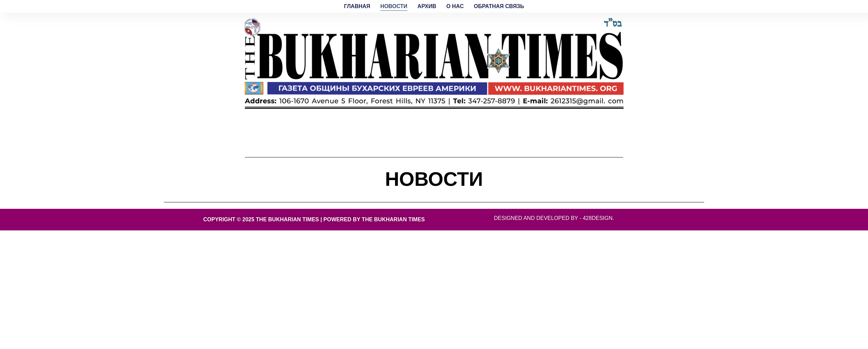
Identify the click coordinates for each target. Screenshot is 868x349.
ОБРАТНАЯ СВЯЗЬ (499, 6)
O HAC (455, 6)
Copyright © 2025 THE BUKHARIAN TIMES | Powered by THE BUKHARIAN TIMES (314, 219)
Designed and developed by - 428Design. (554, 218)
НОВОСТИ (394, 6)
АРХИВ (427, 6)
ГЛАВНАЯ (357, 6)
